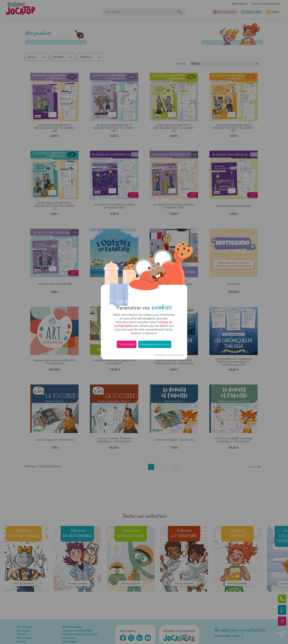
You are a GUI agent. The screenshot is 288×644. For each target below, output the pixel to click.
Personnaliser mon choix (155, 344)
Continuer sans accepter (170, 355)
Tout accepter (127, 344)
